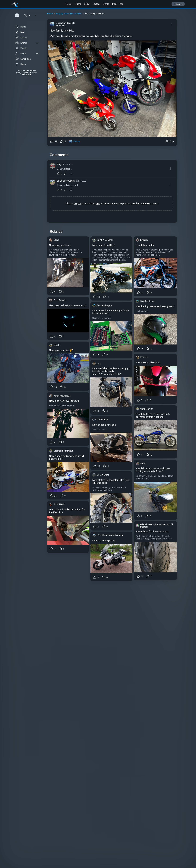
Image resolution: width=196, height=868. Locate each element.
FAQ (19, 71)
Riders (78, 4)
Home (69, 4)
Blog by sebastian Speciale (69, 14)
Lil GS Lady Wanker (66, 181)
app (98, 203)
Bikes (87, 4)
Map (114, 4)
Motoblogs (23, 59)
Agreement (27, 73)
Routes (96, 4)
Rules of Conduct (29, 74)
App (121, 4)
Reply (71, 174)
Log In (77, 203)
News (21, 64)
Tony (59, 164)
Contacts (25, 71)
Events (106, 4)
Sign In (178, 4)
